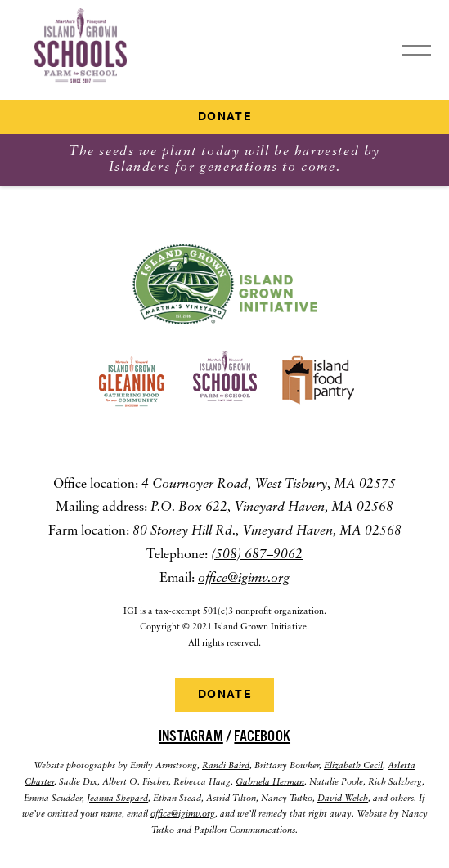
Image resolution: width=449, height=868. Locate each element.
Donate (224, 117)
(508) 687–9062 (257, 555)
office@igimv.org (244, 579)
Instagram (191, 736)
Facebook (262, 736)
